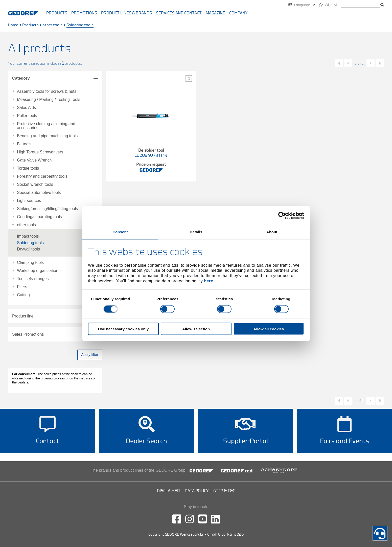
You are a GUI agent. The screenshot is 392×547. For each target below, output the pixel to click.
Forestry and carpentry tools (42, 176)
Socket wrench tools (35, 185)
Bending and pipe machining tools (47, 136)
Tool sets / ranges (33, 279)
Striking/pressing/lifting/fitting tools (47, 209)
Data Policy (197, 491)
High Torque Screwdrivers (40, 152)
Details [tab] (196, 232)
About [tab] (272, 232)
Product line (23, 316)
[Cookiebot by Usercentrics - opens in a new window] (282, 215)
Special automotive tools (39, 193)
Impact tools (28, 236)
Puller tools (27, 116)
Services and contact (179, 13)
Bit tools (24, 144)
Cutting (23, 295)
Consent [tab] (120, 232)
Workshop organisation (38, 271)
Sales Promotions (28, 334)
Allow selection (196, 329)
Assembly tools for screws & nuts (47, 92)
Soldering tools (30, 243)
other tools (52, 25)
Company (238, 13)
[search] (360, 5)
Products (57, 13)
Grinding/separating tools (39, 217)
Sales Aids (26, 108)
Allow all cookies (269, 329)
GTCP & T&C (224, 491)
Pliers (22, 287)
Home (13, 25)
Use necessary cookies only (123, 329)
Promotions (84, 13)
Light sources (29, 201)
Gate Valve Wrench (34, 160)
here (209, 281)
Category (21, 78)
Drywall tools (28, 249)
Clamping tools (30, 263)
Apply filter (90, 355)
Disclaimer (168, 491)
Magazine (215, 13)
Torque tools (28, 168)
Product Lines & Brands (126, 13)
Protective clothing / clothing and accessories (46, 126)
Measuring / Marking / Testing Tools (49, 100)
